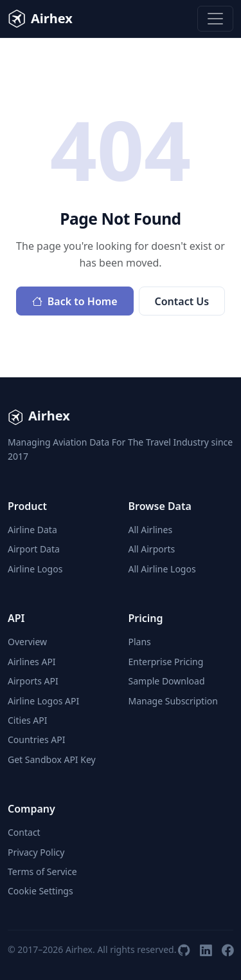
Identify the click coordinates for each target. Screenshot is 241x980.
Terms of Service (42, 872)
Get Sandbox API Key (52, 759)
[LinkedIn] (206, 950)
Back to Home (75, 301)
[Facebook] (228, 950)
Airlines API (32, 662)
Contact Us (182, 301)
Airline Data (32, 530)
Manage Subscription (173, 701)
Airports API (33, 681)
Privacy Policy (36, 852)
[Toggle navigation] (215, 19)
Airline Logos (35, 569)
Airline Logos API (43, 701)
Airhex (40, 19)
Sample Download (167, 681)
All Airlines (151, 530)
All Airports (152, 549)
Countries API (36, 740)
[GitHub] (184, 950)
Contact (24, 832)
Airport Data (34, 549)
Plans (140, 642)
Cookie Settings (40, 891)
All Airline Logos (162, 569)
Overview (27, 642)
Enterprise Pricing (166, 662)
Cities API (28, 720)
